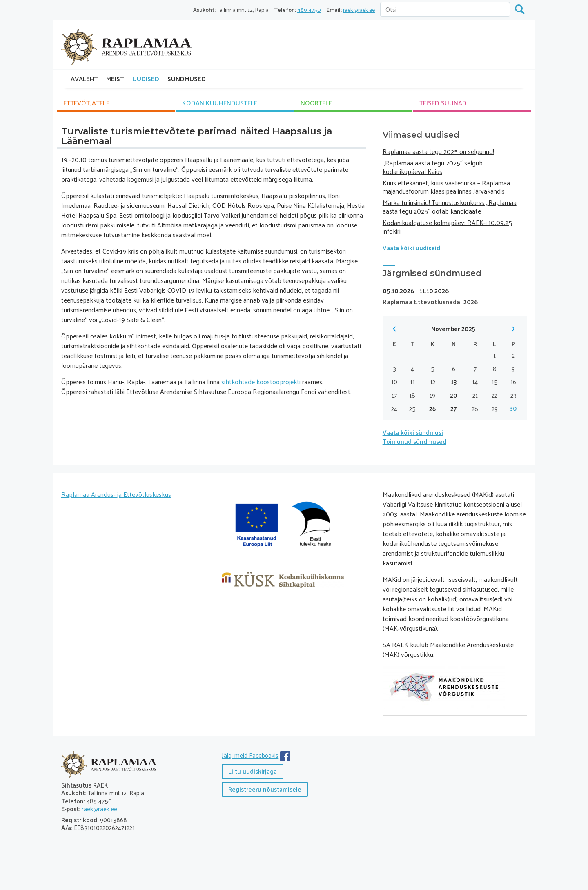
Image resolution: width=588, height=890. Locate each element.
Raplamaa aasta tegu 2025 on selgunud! (438, 151)
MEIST (115, 79)
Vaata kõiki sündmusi (413, 432)
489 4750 (309, 10)
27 (454, 409)
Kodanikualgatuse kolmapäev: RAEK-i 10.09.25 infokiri (447, 227)
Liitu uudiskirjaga (253, 771)
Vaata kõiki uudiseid (411, 248)
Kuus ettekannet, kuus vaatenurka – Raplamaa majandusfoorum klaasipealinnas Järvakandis (446, 187)
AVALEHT (84, 79)
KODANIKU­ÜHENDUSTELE (220, 103)
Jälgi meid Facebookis (250, 755)
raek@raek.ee (359, 10)
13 (454, 382)
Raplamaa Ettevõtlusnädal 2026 (430, 301)
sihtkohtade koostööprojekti (261, 382)
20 (454, 395)
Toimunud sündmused (414, 441)
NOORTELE (316, 103)
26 (432, 409)
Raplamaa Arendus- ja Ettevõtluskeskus (116, 494)
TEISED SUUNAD (443, 103)
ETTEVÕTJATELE (86, 103)
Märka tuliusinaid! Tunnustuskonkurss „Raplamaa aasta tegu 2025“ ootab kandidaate (450, 207)
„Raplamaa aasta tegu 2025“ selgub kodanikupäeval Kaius (433, 167)
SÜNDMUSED (187, 79)
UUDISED (146, 79)
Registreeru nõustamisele (265, 789)
